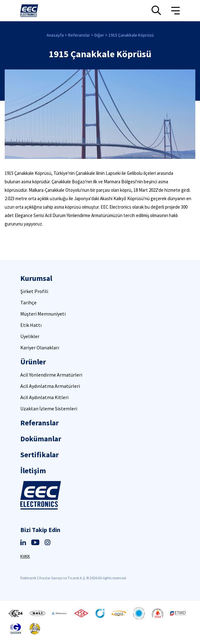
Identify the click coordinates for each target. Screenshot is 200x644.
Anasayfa (55, 35)
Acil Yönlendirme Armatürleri (51, 375)
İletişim (33, 471)
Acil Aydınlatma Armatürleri (50, 386)
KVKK (25, 556)
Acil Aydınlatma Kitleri (44, 397)
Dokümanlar (41, 439)
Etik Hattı (31, 325)
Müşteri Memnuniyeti (43, 314)
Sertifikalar (40, 455)
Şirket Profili (34, 291)
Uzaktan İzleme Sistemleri (49, 408)
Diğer (99, 35)
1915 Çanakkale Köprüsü (131, 35)
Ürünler (33, 362)
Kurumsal (36, 278)
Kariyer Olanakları (40, 347)
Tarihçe (28, 302)
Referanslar (79, 35)
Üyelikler (30, 336)
